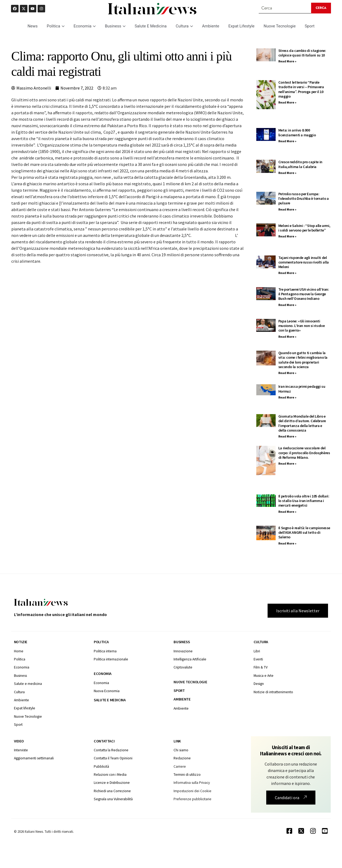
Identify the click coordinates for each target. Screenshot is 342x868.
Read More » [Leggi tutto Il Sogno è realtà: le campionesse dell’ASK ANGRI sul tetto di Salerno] (287, 543)
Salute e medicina (110, 700)
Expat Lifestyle (241, 26)
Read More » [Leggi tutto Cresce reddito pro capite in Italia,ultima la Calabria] (287, 173)
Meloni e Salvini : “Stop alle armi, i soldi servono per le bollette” (304, 228)
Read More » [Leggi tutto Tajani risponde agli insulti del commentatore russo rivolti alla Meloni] (287, 273)
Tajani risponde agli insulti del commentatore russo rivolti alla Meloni (304, 262)
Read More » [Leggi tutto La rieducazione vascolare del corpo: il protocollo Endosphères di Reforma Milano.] (287, 463)
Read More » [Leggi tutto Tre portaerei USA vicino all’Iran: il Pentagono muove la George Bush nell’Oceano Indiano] (287, 305)
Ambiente (211, 26)
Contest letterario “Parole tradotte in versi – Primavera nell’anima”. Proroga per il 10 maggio (301, 89)
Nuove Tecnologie (280, 26)
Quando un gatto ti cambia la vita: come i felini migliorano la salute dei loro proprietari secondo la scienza (303, 360)
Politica (56, 26)
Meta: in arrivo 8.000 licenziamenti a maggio (297, 132)
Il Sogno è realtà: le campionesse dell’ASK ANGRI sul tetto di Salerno (304, 533)
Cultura (184, 26)
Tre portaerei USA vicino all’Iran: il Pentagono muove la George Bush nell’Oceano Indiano (304, 294)
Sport (309, 26)
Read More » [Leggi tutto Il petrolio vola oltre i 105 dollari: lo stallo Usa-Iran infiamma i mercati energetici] (287, 512)
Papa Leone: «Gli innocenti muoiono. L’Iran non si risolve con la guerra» (301, 326)
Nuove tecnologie (190, 682)
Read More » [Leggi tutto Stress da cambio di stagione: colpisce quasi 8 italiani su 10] (287, 61)
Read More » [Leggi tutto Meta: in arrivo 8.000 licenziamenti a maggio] (287, 141)
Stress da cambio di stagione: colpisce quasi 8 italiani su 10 (302, 53)
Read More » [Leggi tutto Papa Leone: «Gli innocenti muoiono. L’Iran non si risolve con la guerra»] (287, 337)
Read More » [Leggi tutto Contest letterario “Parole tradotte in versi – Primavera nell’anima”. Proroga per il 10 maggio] (287, 102)
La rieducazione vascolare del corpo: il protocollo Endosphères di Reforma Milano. (304, 453)
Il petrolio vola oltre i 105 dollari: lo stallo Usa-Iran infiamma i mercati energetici (304, 501)
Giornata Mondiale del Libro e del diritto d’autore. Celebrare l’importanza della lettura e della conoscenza (302, 423)
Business (115, 26)
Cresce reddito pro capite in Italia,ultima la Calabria (300, 164)
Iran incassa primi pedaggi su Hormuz (302, 389)
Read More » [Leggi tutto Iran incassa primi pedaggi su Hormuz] (287, 397)
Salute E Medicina (151, 26)
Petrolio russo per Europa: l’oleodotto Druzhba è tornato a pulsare (304, 199)
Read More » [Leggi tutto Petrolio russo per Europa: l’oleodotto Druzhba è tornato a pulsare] (287, 209)
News (33, 26)
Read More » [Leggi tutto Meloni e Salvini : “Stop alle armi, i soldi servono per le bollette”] (287, 236)
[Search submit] (321, 8)
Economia (85, 26)
